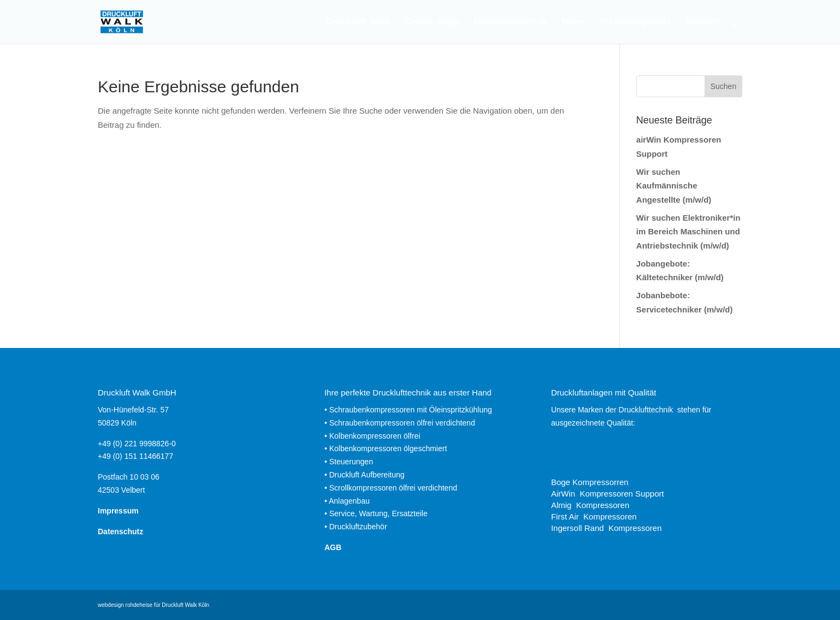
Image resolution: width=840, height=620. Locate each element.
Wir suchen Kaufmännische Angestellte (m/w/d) (674, 186)
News (573, 22)
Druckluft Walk (358, 22)
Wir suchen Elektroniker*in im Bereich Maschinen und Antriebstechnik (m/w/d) (688, 232)
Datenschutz (120, 532)
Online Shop (432, 22)
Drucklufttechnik (510, 22)
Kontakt (703, 22)
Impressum (118, 511)
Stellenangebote (635, 22)
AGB (333, 547)
